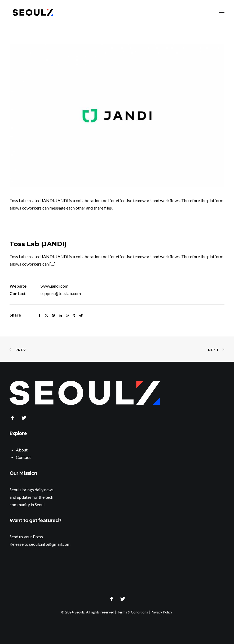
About (22, 450)
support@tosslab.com (61, 293)
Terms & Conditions (133, 612)
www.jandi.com (54, 286)
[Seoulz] (33, 12)
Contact (23, 457)
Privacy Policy (162, 612)
